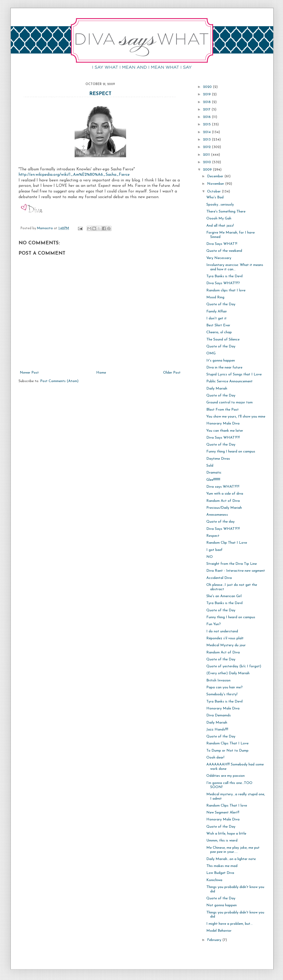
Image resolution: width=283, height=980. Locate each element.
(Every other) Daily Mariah (228, 673)
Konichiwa (214, 880)
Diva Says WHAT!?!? (223, 283)
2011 (207, 155)
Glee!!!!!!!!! (213, 480)
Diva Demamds (219, 715)
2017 (207, 110)
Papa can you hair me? (224, 687)
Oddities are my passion (225, 776)
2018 (207, 102)
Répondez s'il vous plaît (225, 638)
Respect (100, 94)
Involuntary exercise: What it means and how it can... (235, 267)
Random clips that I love (226, 290)
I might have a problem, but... (229, 924)
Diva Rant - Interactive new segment (236, 571)
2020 (208, 87)
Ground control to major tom (229, 403)
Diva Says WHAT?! (222, 244)
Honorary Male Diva (223, 424)
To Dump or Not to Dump (227, 751)
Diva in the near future (224, 368)
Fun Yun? (214, 624)
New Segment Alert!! (223, 813)
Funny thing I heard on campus (231, 452)
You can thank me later (225, 431)
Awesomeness (217, 515)
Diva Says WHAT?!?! (223, 438)
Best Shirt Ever (218, 325)
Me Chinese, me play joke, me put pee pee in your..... (233, 850)
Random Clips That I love (227, 806)
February (215, 940)
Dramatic (214, 473)
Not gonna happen (222, 905)
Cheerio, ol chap (219, 332)
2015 (207, 124)
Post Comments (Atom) (59, 381)
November (216, 184)
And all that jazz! (220, 226)
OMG (211, 353)
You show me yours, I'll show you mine (236, 417)
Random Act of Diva (223, 501)
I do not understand (222, 631)
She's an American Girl (224, 596)
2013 (207, 140)
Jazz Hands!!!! (217, 730)
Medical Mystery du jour (226, 645)
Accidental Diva (219, 578)
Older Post (172, 373)
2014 (207, 132)
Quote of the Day (221, 304)
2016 (207, 117)
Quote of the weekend (224, 251)
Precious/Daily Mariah (224, 508)
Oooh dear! (215, 758)
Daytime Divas (218, 459)
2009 (208, 170)
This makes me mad (222, 866)
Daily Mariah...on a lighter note (231, 859)
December (216, 176)
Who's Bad (215, 197)
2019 (207, 94)
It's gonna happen (221, 361)
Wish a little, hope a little (226, 834)
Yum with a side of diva (225, 494)
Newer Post (29, 373)
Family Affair (217, 312)
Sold (210, 466)
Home (101, 373)
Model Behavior (219, 931)
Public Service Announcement (229, 381)
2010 (207, 162)
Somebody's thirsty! (222, 694)
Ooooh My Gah (219, 219)
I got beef (214, 550)
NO (210, 557)
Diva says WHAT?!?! (223, 487)
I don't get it (216, 318)
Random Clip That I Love (227, 543)
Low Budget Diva (220, 873)
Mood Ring (215, 297)
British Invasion (218, 681)
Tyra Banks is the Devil (224, 276)
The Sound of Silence (223, 340)
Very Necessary (219, 258)
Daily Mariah (217, 389)
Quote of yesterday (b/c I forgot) (234, 666)
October (214, 192)
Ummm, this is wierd (222, 841)
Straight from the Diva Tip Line (232, 564)
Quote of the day (220, 522)
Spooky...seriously (220, 205)
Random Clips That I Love (227, 743)
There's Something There (226, 212)
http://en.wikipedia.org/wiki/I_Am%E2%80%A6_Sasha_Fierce (74, 175)
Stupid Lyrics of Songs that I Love (234, 375)
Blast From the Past (223, 410)
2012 (207, 147)
